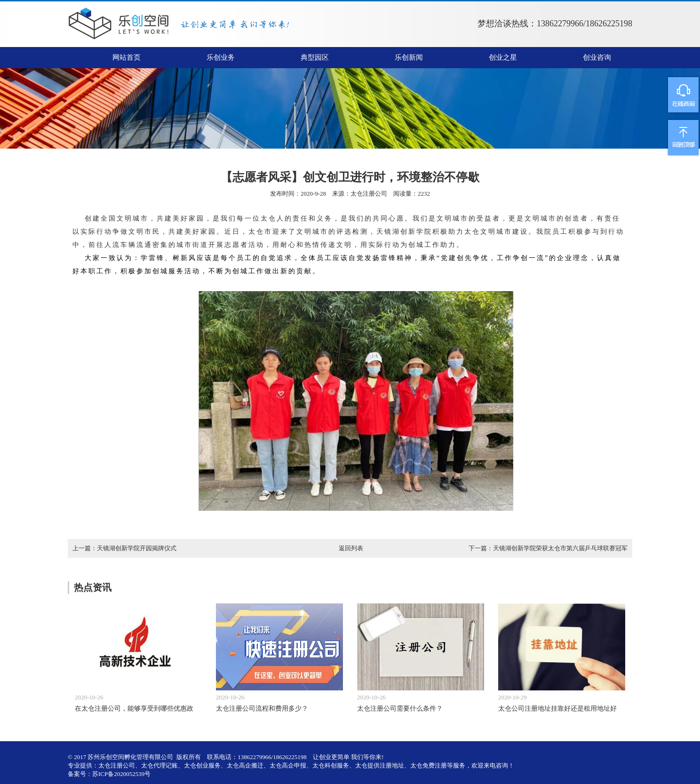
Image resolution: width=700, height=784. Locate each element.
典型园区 (315, 57)
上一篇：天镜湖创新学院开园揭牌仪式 (124, 548)
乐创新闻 (409, 57)
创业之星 (503, 57)
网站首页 (127, 57)
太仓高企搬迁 (245, 765)
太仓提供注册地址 (380, 765)
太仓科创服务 (331, 765)
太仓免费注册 (429, 765)
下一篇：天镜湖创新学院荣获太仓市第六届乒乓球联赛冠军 (548, 548)
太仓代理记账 (159, 765)
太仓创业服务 (202, 765)
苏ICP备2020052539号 (121, 774)
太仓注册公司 (369, 194)
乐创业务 (221, 57)
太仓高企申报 (288, 765)
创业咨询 (597, 57)
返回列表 (351, 548)
